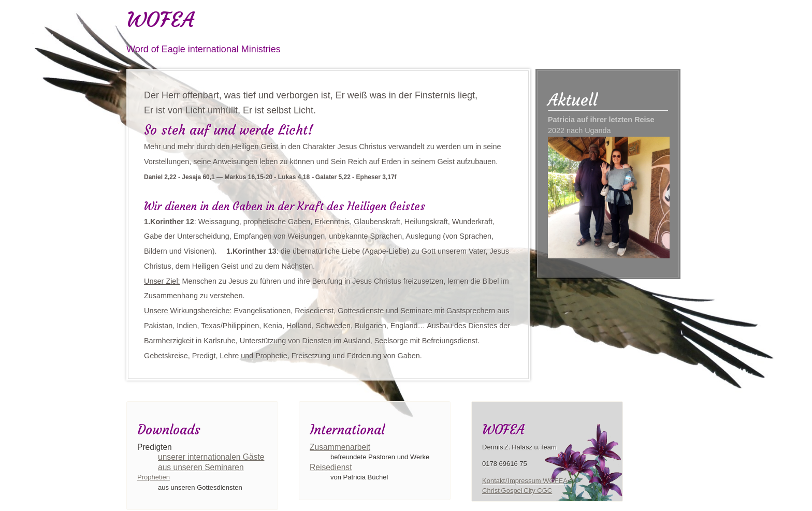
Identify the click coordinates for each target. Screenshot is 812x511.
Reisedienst (331, 467)
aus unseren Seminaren (201, 467)
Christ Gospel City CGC (517, 491)
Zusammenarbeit (340, 447)
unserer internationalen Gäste (211, 457)
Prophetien (154, 477)
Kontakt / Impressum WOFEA (525, 481)
